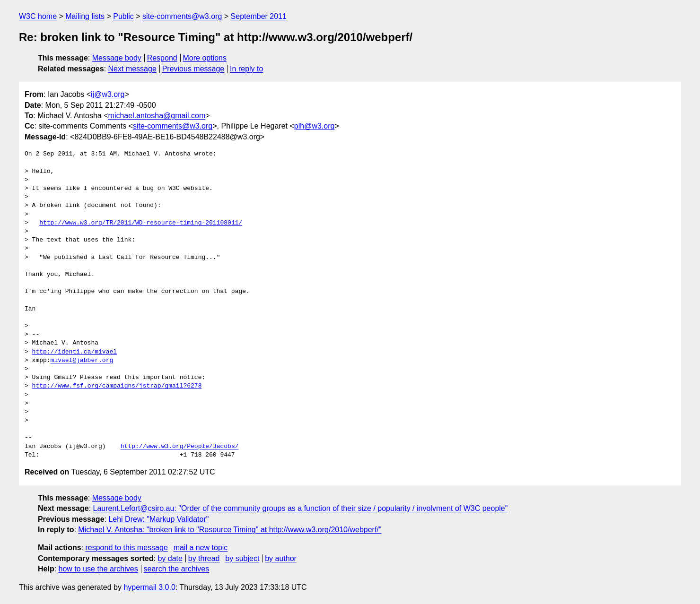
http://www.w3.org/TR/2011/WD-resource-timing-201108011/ (141, 223)
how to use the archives (98, 569)
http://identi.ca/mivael (74, 352)
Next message (132, 69)
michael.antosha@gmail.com (157, 116)
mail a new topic (201, 548)
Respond (162, 58)
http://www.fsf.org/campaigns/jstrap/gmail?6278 (117, 386)
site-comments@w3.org (182, 16)
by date (170, 558)
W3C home (38, 16)
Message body (117, 58)
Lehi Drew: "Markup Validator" (158, 519)
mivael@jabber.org (82, 361)
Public (123, 16)
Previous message (193, 69)
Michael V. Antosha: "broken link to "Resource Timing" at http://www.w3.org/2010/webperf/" (230, 530)
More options (205, 58)
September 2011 (259, 16)
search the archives (177, 569)
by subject (242, 558)
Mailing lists (85, 16)
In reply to (246, 69)
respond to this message (126, 548)
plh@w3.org (315, 126)
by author (281, 558)
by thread (204, 558)
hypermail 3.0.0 (149, 587)
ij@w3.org (108, 94)
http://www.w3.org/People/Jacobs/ (180, 447)
